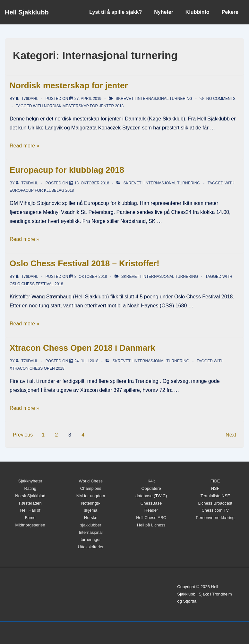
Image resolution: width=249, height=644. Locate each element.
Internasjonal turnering (164, 99)
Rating (30, 488)
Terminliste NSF (215, 496)
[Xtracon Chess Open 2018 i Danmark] (86, 361)
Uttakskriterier (91, 547)
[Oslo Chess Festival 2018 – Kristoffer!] (91, 277)
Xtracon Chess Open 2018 (37, 368)
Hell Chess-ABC (151, 518)
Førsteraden (30, 503)
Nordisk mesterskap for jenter (69, 85)
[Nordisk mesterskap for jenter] (88, 99)
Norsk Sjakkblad (30, 496)
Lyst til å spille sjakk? (116, 12)
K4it (151, 481)
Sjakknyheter (30, 481)
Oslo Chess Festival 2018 (36, 284)
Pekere (230, 12)
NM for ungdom (91, 496)
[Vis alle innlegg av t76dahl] (27, 99)
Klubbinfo (197, 12)
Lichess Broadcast (215, 503)
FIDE (215, 481)
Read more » (25, 146)
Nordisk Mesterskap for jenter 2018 (84, 106)
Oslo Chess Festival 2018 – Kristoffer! (85, 263)
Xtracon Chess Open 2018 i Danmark (82, 348)
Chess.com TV (215, 510)
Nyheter (164, 12)
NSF (215, 488)
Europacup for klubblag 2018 (67, 170)
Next (231, 435)
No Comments (221, 99)
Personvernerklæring (215, 518)
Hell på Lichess (151, 525)
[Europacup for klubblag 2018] (92, 183)
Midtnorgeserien (30, 525)
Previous (23, 435)
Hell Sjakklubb (27, 12)
